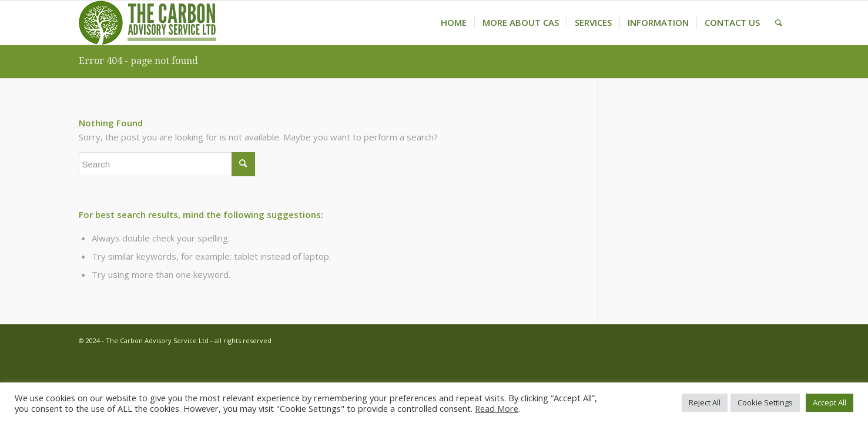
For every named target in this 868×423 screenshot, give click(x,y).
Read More (497, 408)
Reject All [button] (705, 402)
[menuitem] (454, 23)
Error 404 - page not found (138, 61)
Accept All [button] (830, 402)
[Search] (779, 23)
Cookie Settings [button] (765, 402)
